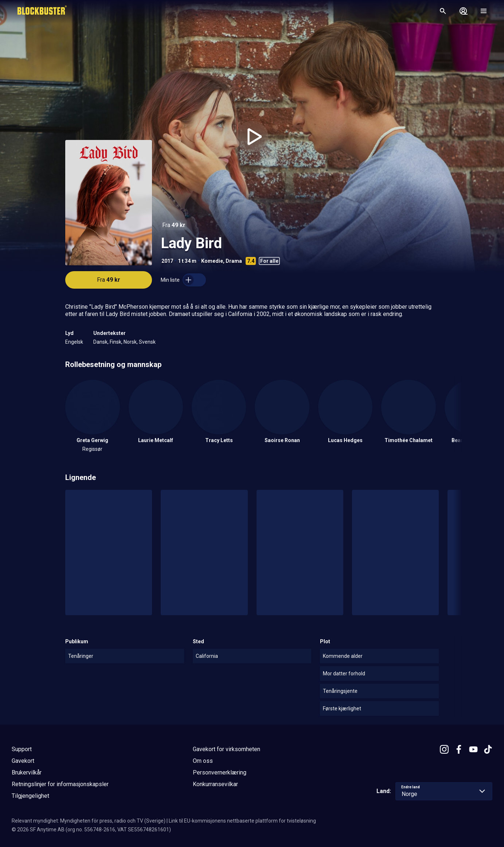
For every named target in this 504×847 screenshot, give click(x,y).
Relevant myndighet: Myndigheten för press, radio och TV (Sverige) (89, 821)
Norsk (130, 342)
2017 (167, 261)
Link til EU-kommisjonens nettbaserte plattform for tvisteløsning (242, 821)
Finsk (116, 342)
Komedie (212, 261)
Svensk (147, 342)
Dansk (100, 342)
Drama (234, 261)
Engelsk (74, 342)
